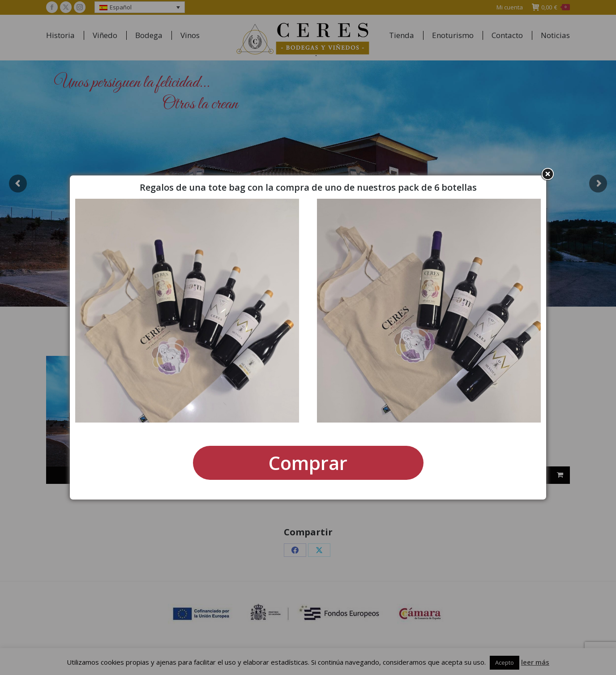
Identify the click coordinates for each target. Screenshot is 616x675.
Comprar (308, 463)
